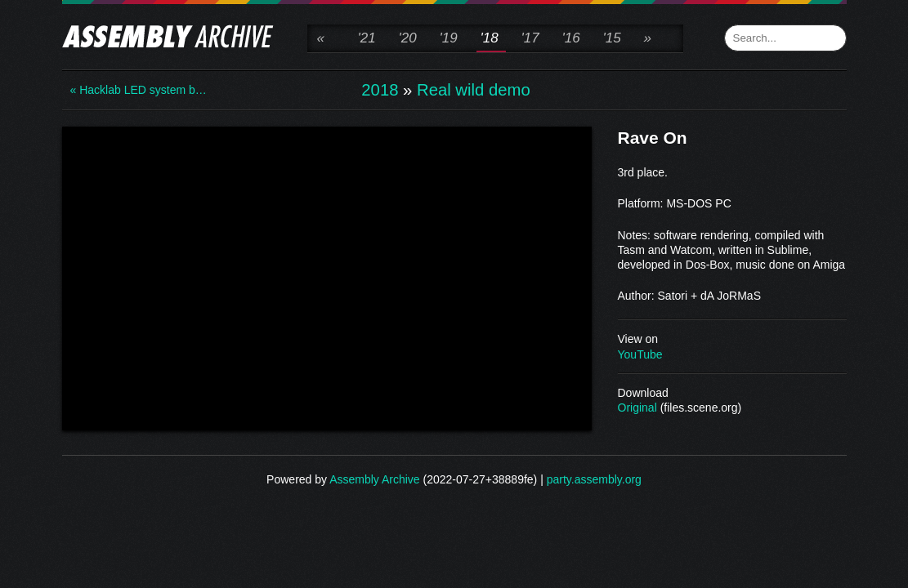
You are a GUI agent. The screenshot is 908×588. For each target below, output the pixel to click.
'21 (367, 38)
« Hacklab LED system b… (136, 90)
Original (637, 408)
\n (327, 277)
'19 (449, 38)
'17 (530, 38)
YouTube (640, 354)
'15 (612, 38)
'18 (490, 38)
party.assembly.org (594, 479)
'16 (571, 38)
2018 (380, 90)
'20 (408, 38)
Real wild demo (474, 90)
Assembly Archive (374, 479)
